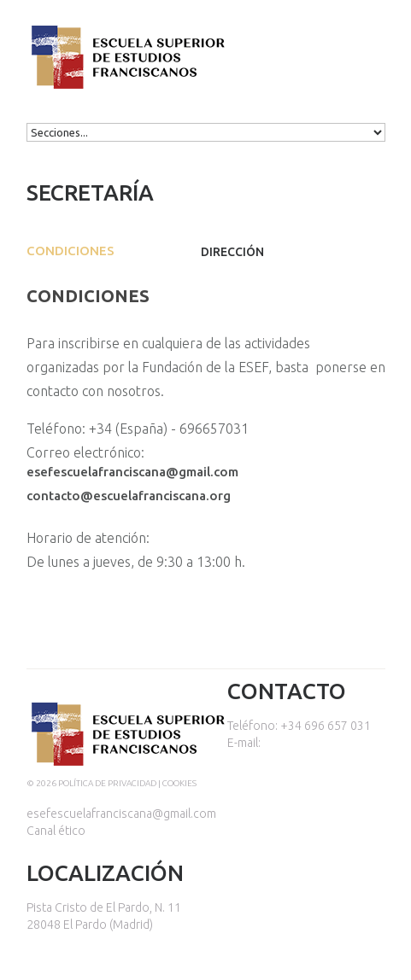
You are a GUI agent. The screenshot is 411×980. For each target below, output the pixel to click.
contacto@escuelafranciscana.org (129, 496)
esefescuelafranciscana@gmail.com (132, 472)
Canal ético (56, 831)
